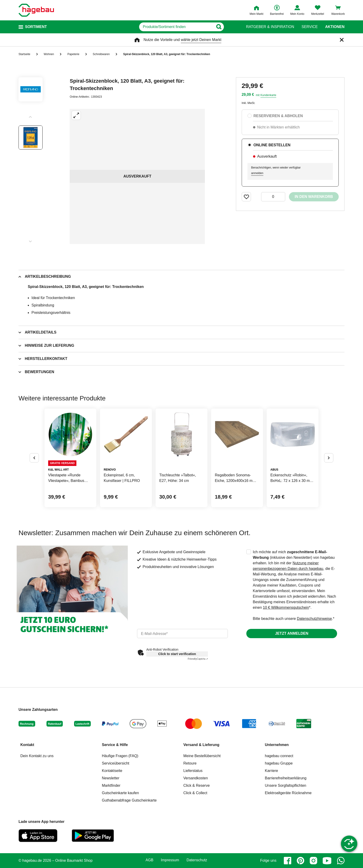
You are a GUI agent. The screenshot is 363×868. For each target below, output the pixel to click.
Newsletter (111, 778)
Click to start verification (177, 654)
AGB (150, 860)
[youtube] (327, 861)
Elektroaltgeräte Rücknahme (288, 793)
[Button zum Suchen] (230, 27)
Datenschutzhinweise (314, 619)
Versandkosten (196, 778)
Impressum (170, 860)
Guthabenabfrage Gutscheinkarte (129, 800)
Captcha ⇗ (198, 659)
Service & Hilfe (115, 745)
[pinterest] (300, 861)
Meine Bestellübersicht (202, 756)
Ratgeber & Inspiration (270, 27)
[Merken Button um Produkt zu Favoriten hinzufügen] (246, 197)
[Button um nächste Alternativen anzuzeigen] (329, 458)
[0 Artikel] (273, 197)
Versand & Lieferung (201, 745)
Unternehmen (277, 745)
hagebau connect (279, 756)
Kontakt (27, 745)
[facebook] (288, 861)
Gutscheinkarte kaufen (120, 793)
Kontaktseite (112, 771)
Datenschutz (197, 860)
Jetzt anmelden (292, 633)
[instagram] (313, 861)
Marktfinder (111, 785)
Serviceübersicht (116, 763)
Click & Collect (195, 793)
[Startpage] (36, 10)
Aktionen (335, 27)
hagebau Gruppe (279, 763)
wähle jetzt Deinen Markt (201, 40)
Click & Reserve (197, 785)
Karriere (271, 771)
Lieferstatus (193, 771)
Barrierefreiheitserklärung (286, 778)
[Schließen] (342, 40)
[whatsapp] (341, 861)
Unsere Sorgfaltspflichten (286, 785)
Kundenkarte (268, 95)
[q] (176, 27)
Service (310, 27)
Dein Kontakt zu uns (37, 756)
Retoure (190, 763)
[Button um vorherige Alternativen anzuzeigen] (34, 458)
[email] (182, 634)
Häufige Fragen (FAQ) (120, 756)
